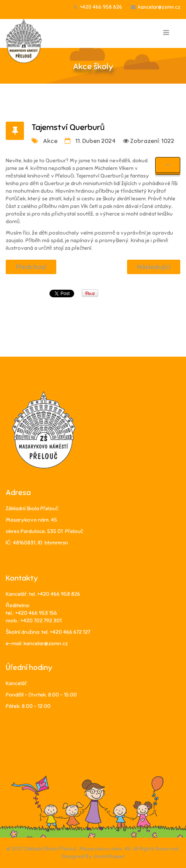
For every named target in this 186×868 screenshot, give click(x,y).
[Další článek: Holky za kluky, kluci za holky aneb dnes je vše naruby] (154, 267)
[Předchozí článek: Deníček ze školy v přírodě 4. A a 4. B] (31, 267)
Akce (50, 141)
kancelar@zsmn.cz (159, 7)
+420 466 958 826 (101, 7)
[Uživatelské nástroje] (168, 165)
